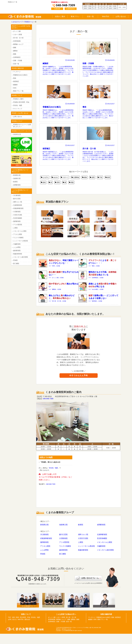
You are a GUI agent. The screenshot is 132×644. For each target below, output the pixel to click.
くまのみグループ (17, 22)
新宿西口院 (44, 525)
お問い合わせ (121, 16)
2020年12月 (17, 134)
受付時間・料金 (25, 617)
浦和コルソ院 (83, 534)
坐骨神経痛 (17, 41)
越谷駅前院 (63, 550)
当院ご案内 (16, 617)
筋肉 (43, 182)
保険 (85, 177)
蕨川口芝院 (63, 534)
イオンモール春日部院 (105, 550)
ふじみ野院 (44, 550)
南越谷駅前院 (83, 550)
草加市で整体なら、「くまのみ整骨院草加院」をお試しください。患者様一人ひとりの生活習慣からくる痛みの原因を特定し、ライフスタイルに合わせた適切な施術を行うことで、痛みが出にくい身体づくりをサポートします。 (99, 102)
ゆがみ (55, 177)
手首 (100, 177)
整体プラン (75, 16)
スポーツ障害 (18, 35)
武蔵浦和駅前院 (46, 538)
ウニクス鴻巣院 (65, 546)
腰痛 (15, 48)
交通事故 (75, 177)
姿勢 (92, 177)
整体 (15, 78)
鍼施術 (15, 85)
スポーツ (65, 177)
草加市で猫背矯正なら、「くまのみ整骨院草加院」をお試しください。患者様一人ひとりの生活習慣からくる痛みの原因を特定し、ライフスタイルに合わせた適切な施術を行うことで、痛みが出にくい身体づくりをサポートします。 (59, 143)
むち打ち (45, 177)
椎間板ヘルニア (18, 44)
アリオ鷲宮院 (64, 542)
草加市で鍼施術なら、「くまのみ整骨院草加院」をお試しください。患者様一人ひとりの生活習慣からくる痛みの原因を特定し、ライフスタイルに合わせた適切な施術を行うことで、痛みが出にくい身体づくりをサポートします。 (59, 58)
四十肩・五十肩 (18, 38)
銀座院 (81, 525)
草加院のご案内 (18, 99)
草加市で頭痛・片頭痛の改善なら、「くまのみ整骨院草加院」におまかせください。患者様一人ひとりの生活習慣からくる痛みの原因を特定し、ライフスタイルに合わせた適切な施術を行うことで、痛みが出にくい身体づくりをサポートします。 (99, 59)
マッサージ (17, 72)
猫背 (108, 177)
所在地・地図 (53, 468)
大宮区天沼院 (83, 538)
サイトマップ (18, 109)
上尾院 (81, 542)
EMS (15, 88)
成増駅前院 (101, 525)
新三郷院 (63, 554)
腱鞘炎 (15, 51)
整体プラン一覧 (18, 91)
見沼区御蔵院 (102, 538)
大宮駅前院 (63, 538)
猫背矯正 (16, 81)
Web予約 (106, 16)
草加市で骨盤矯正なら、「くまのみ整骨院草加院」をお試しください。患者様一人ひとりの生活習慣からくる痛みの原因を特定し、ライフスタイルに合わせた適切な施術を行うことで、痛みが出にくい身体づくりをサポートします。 (59, 102)
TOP (9, 617)
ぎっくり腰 (17, 31)
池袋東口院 (63, 525)
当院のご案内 (60, 16)
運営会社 (27, 619)
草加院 (43, 554)
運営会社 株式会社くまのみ (64, 629)
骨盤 (71, 182)
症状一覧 (90, 16)
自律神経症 (17, 57)
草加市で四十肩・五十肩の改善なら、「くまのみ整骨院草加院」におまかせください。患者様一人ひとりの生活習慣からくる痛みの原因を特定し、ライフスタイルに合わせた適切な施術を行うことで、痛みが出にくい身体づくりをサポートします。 (99, 144)
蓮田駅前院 (44, 542)
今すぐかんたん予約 (79, 375)
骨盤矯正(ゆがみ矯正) (20, 75)
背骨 (57, 182)
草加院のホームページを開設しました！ (22, 125)
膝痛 (15, 54)
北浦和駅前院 (102, 534)
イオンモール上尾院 (105, 542)
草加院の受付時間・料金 (21, 102)
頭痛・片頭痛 (18, 60)
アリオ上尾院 (45, 546)
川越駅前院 (101, 546)
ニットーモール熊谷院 (86, 546)
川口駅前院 (44, 534)
